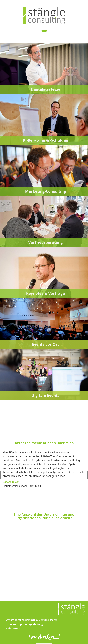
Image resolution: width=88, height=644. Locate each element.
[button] (44, 32)
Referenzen (13, 628)
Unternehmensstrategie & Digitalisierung (31, 620)
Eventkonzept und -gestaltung (24, 624)
